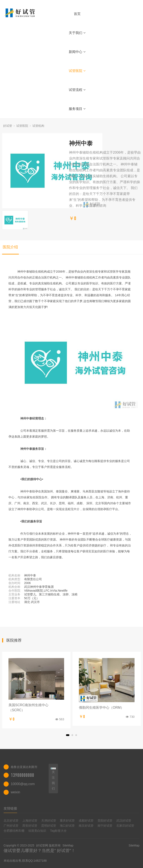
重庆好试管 (67, 821)
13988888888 (22, 775)
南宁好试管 (105, 826)
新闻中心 (77, 52)
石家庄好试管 (125, 826)
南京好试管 (86, 826)
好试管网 (42, 845)
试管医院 (77, 71)
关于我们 (77, 33)
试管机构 (38, 126)
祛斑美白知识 (37, 831)
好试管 (8, 126)
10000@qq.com (23, 784)
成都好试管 (86, 821)
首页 (77, 14)
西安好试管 (30, 826)
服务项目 (77, 109)
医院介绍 (10, 247)
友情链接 (10, 808)
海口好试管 (67, 826)
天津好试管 (49, 821)
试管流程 (77, 90)
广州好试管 (11, 826)
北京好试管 (11, 821)
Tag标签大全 (58, 831)
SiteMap (68, 845)
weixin (15, 792)
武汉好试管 (124, 821)
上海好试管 (30, 821)
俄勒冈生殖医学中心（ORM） (101, 708)
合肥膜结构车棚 (14, 831)
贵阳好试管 (105, 821)
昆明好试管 (49, 826)
